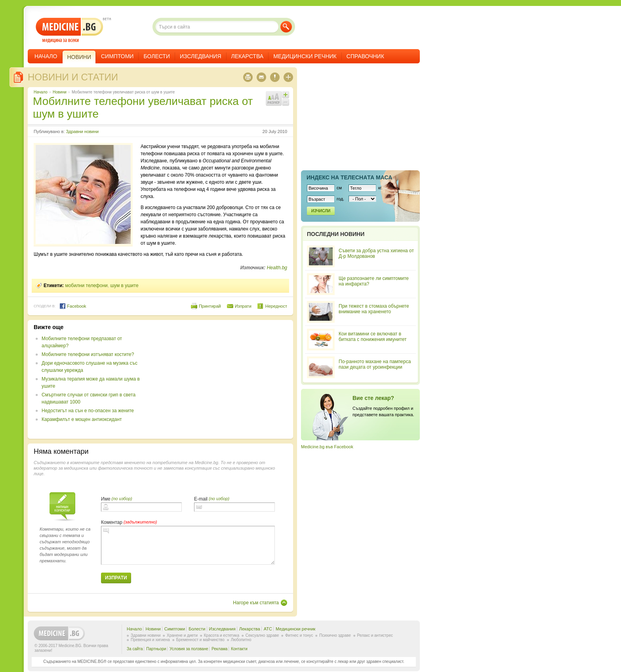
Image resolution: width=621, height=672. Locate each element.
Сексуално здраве (262, 635)
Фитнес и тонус (299, 635)
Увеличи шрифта (286, 95)
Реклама (219, 649)
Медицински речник (305, 56)
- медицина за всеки (70, 30)
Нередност (276, 306)
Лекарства (248, 56)
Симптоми (117, 56)
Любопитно (241, 640)
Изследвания (201, 56)
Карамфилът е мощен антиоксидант (82, 419)
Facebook (73, 306)
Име (106, 499)
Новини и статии (73, 77)
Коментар (112, 522)
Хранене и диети (182, 635)
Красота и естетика (222, 635)
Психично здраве (335, 635)
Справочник (365, 56)
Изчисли (321, 211)
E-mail (201, 499)
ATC (268, 629)
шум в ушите (124, 286)
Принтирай (210, 306)
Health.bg (277, 268)
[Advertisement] (223, 379)
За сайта (135, 649)
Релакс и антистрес (375, 635)
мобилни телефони (86, 286)
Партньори (156, 649)
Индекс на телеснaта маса (349, 177)
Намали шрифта (286, 102)
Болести (157, 56)
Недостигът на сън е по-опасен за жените (88, 411)
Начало (46, 56)
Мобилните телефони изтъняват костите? (88, 354)
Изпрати (243, 306)
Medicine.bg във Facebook (327, 447)
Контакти (239, 649)
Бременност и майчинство (200, 640)
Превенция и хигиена (150, 640)
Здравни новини (82, 131)
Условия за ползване (189, 649)
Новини (60, 92)
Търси (286, 27)
